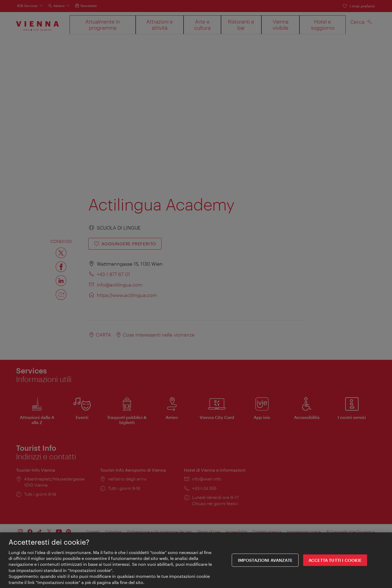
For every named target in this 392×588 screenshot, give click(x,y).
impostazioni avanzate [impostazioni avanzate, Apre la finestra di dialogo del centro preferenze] (265, 560)
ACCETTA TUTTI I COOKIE (335, 560)
